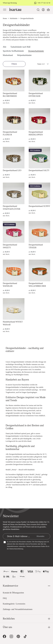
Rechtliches (9, 619)
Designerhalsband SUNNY (39, 206)
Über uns (7, 627)
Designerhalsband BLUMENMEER (10, 95)
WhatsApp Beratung (10, 3)
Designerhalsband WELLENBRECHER (37, 285)
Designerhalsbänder (36, 51)
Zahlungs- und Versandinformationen (18, 609)
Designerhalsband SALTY (39, 170)
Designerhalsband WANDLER (10, 285)
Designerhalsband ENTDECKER (36, 95)
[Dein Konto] (43, 10)
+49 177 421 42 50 (44, 3)
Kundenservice (10, 586)
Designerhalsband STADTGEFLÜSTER (12, 208)
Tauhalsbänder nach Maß (20, 47)
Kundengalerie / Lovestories (14, 604)
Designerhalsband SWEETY (10, 246)
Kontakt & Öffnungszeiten (13, 593)
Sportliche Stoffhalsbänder (13, 51)
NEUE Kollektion (35, 150)
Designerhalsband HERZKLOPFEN (36, 133)
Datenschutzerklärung (16, 549)
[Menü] (5, 10)
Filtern (14, 64)
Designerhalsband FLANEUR (10, 133)
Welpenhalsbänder (24, 55)
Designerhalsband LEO (12, 170)
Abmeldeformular (13, 546)
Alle (5, 47)
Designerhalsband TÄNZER (36, 246)
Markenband (8, 55)
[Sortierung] (40, 64)
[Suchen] (38, 10)
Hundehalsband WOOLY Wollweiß (13, 323)
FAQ (5, 598)
